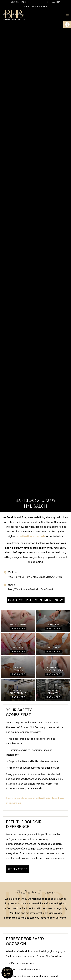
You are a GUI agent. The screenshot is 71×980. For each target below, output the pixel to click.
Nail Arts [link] (18, 648)
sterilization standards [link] (31, 536)
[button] (67, 15)
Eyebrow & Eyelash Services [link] (53, 669)
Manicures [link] (53, 625)
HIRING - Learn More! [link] (7, 973)
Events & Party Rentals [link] (18, 692)
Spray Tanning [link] (18, 669)
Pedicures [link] (53, 648)
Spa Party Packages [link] (53, 692)
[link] (67, 25)
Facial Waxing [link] (18, 625)
